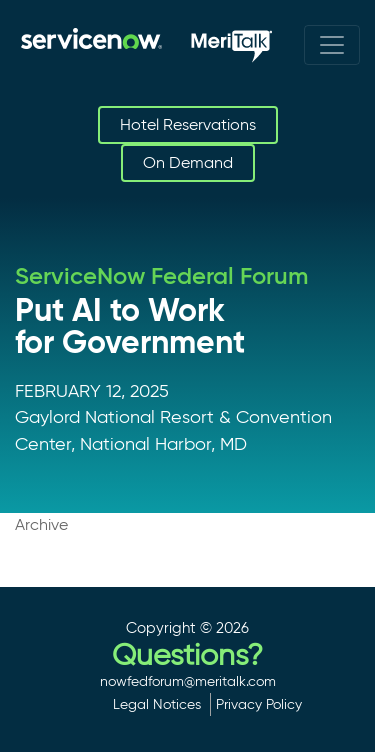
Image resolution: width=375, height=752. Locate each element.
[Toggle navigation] (332, 45)
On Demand (188, 162)
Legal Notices (157, 704)
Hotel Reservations (188, 124)
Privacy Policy (259, 704)
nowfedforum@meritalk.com (188, 681)
